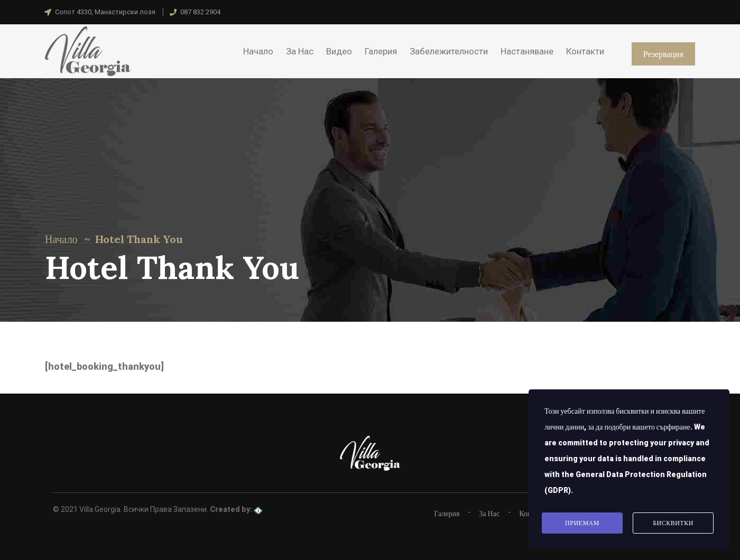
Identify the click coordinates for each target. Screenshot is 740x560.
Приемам (582, 523)
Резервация (663, 54)
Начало (61, 239)
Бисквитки (673, 523)
